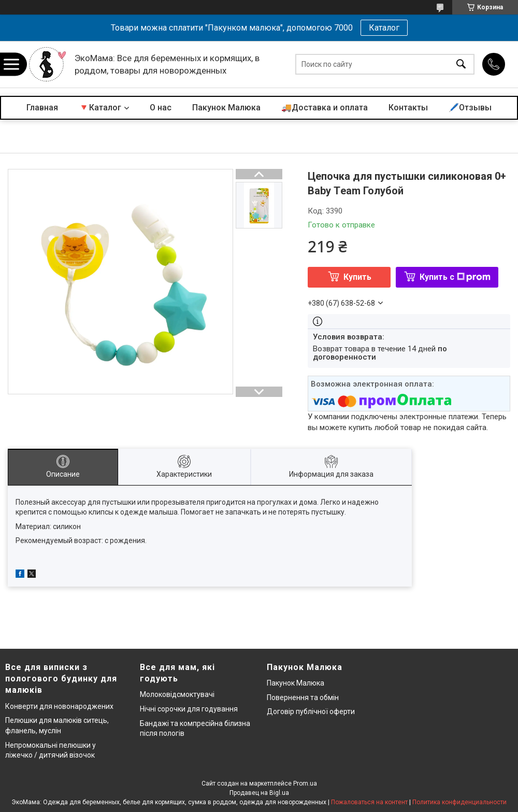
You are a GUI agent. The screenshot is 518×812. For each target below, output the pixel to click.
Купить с (455, 277)
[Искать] (461, 65)
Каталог (384, 28)
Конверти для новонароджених (59, 706)
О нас (161, 108)
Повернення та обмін (303, 697)
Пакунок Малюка (226, 108)
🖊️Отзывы (470, 108)
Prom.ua (305, 783)
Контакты (408, 108)
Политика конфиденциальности (459, 802)
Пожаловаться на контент (369, 802)
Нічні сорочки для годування (189, 709)
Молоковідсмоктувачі (177, 694)
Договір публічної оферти (311, 711)
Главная (42, 108)
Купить (357, 277)
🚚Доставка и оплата (325, 108)
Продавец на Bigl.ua (259, 793)
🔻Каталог (100, 108)
